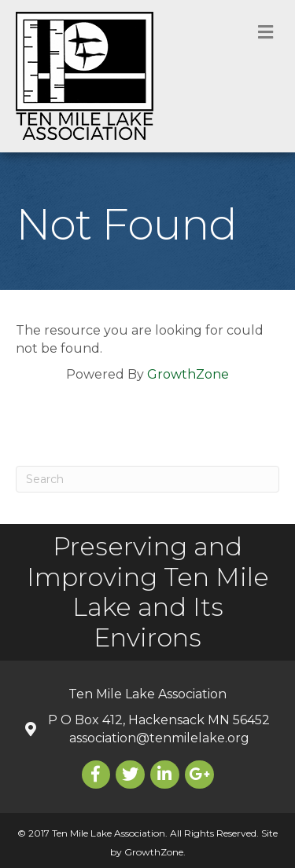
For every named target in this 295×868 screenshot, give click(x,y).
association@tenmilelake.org (159, 738)
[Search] (147, 479)
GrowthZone (188, 374)
